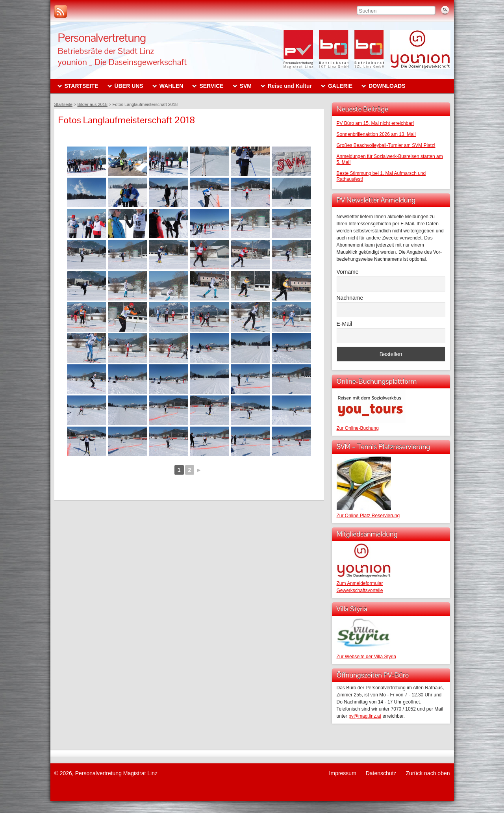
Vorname (348, 272)
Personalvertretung (102, 38)
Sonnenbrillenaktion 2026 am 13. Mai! (376, 134)
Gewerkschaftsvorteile (360, 590)
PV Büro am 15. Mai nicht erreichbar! (375, 123)
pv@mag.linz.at (365, 716)
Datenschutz (381, 773)
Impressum (343, 773)
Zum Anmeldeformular (360, 583)
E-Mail (345, 324)
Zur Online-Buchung (358, 428)
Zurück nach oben (428, 773)
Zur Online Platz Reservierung (368, 516)
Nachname (350, 298)
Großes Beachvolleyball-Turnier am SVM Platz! (386, 145)
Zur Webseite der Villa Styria (367, 657)
